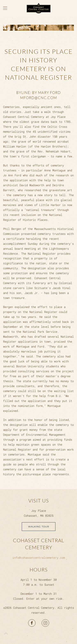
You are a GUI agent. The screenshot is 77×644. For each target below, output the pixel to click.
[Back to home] (39, 8)
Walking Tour (39, 527)
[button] (5, 8)
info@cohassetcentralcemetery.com (39, 558)
